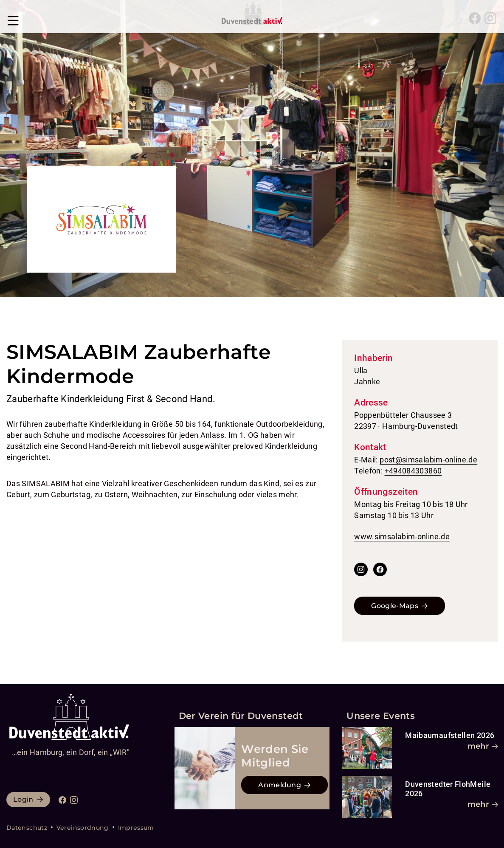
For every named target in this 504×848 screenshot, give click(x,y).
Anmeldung (280, 785)
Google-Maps (395, 606)
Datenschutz (27, 828)
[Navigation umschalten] (13, 18)
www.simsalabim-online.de (402, 537)
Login (23, 799)
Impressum (136, 828)
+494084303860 (413, 471)
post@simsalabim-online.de (428, 460)
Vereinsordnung (83, 828)
